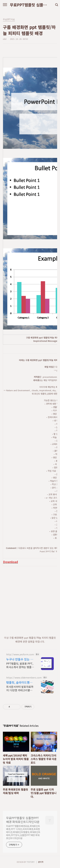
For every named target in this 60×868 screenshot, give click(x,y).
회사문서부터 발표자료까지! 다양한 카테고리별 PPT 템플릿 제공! (20, 688)
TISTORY (31, 862)
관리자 (41, 862)
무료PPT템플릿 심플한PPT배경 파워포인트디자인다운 (30, 5)
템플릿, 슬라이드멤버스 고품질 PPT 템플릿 (20, 682)
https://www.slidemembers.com (24, 678)
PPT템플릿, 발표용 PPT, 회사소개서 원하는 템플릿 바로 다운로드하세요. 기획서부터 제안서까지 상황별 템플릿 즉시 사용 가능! (20, 665)
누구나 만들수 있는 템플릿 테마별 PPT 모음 (20, 659)
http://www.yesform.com (20, 654)
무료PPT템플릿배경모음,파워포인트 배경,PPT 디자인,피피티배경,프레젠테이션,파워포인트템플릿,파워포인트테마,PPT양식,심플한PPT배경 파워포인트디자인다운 (23, 832)
